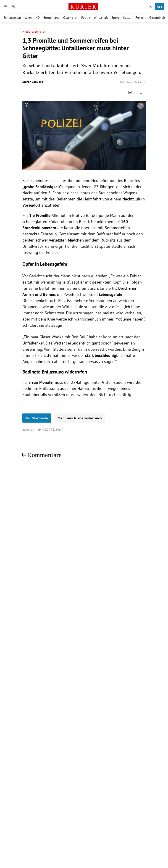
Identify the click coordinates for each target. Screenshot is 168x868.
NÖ (38, 18)
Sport (115, 18)
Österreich (70, 18)
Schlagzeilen (12, 18)
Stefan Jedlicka (33, 82)
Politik (86, 18)
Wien (28, 18)
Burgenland (51, 18)
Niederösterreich (34, 32)
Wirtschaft (101, 18)
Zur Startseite (37, 418)
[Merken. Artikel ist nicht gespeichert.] (141, 92)
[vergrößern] (141, 106)
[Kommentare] (130, 92)
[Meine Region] (14, 7)
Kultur (127, 18)
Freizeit (140, 18)
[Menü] (5, 7)
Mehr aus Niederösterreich (80, 418)
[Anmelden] (150, 7)
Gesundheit (157, 18)
